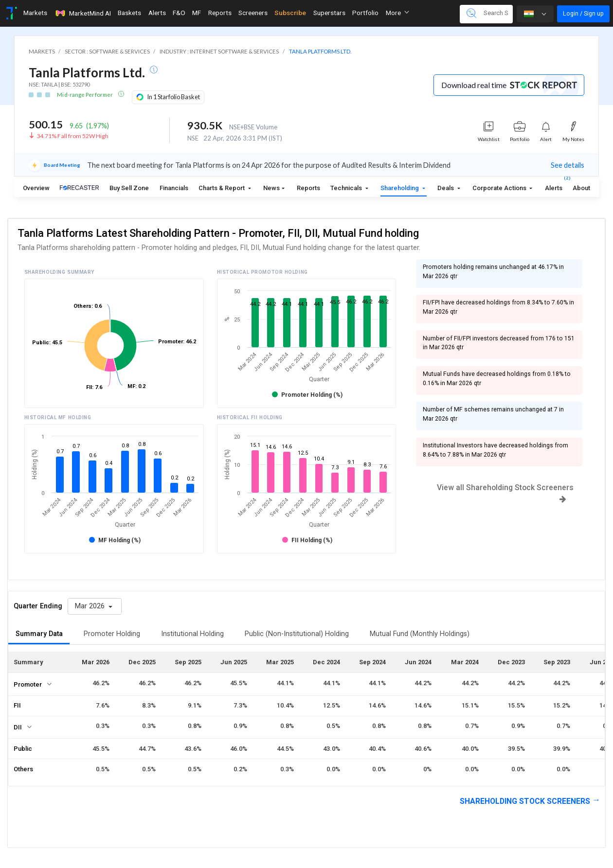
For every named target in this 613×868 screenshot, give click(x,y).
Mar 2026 (91, 606)
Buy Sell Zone (129, 188)
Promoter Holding (112, 634)
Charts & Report (222, 188)
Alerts (554, 186)
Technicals (347, 188)
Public (23, 749)
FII (17, 705)
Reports (308, 188)
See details (568, 165)
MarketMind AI (83, 13)
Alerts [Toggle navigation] (157, 13)
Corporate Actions (500, 188)
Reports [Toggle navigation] (220, 13)
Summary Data (39, 634)
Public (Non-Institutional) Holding (297, 634)
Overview (36, 188)
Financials (174, 188)
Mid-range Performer (85, 95)
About (581, 188)
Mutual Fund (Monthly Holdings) (420, 634)
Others (23, 769)
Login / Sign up (583, 13)
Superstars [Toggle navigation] (329, 13)
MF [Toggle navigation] (197, 13)
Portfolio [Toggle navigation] (365, 13)
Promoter (28, 684)
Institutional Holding (192, 634)
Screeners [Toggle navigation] (253, 13)
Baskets (129, 13)
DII (18, 727)
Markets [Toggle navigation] (35, 13)
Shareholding (400, 188)
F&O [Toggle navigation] (179, 13)
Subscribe (290, 13)
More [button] (397, 13)
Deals (446, 188)
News (271, 188)
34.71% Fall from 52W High (72, 136)
